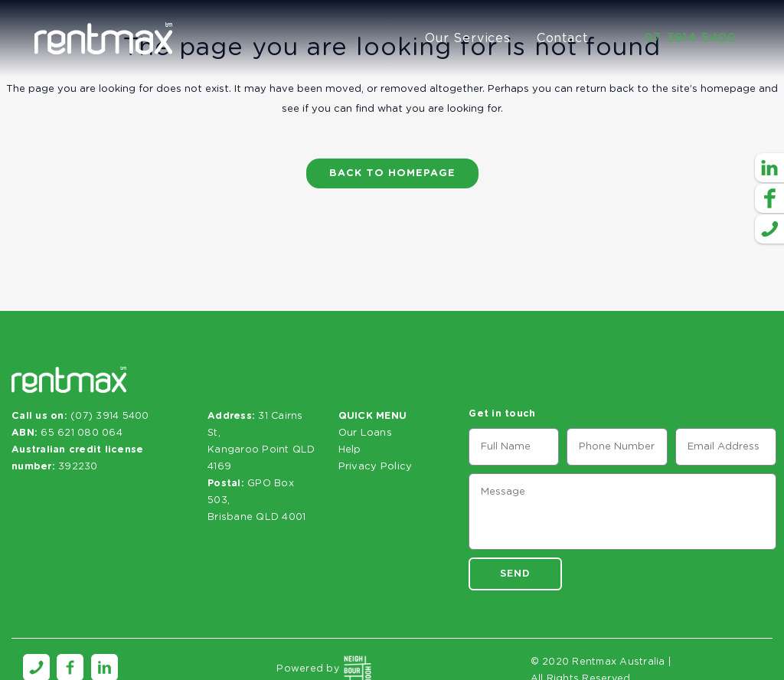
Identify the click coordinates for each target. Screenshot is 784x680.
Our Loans (365, 433)
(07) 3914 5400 (110, 416)
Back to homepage (392, 173)
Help (350, 450)
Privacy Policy (376, 467)
